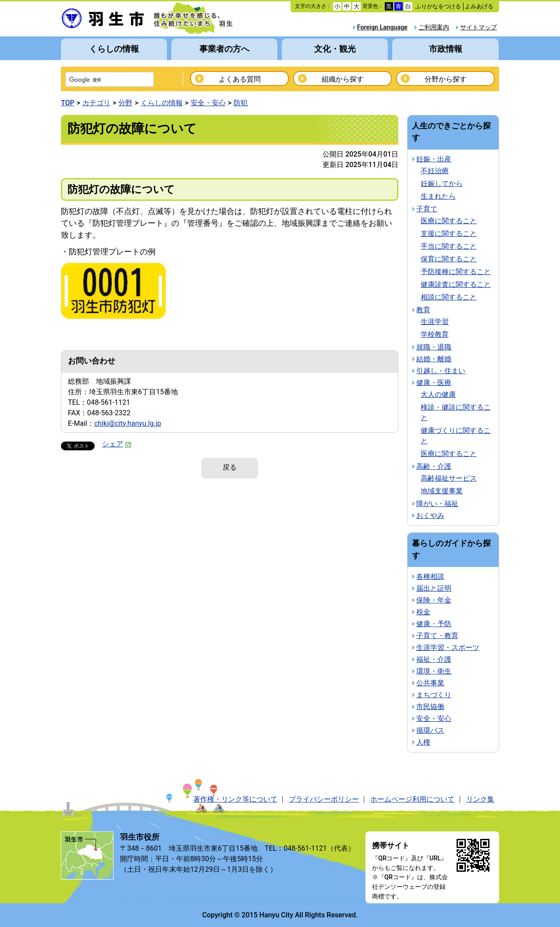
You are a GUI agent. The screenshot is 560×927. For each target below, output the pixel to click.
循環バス (430, 730)
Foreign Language (382, 27)
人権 (423, 742)
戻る (230, 467)
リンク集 (480, 799)
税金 (423, 612)
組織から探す (343, 79)
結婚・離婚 (434, 359)
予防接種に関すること (456, 272)
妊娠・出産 (434, 159)
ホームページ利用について (412, 799)
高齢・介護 (434, 466)
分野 (125, 103)
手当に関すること (449, 246)
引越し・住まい (441, 371)
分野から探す (446, 79)
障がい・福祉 (437, 504)
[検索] (98, 80)
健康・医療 (434, 383)
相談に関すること (449, 297)
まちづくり (434, 695)
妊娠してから (442, 184)
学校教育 (435, 334)
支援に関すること (449, 234)
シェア (117, 444)
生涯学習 (435, 322)
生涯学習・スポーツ (448, 647)
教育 (423, 310)
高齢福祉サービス (449, 478)
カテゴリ (96, 103)
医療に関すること (449, 221)
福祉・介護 (434, 659)
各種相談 (430, 576)
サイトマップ (478, 27)
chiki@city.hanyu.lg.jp (128, 423)
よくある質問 (240, 79)
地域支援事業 (442, 491)
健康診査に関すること (456, 284)
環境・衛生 (434, 671)
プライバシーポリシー (324, 799)
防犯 (241, 103)
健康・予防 (434, 624)
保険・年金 (434, 600)
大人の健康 (438, 394)
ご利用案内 (434, 27)
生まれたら (438, 196)
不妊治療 (435, 171)
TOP (68, 103)
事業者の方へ (224, 49)
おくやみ (430, 515)
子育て (427, 209)
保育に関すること (449, 259)
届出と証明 (434, 588)
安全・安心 (208, 103)
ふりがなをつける (438, 6)
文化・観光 (335, 49)
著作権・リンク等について (235, 799)
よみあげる (479, 6)
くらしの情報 (114, 49)
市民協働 (430, 707)
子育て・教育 (437, 636)
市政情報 (446, 49)
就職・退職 (434, 347)
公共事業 (430, 683)
